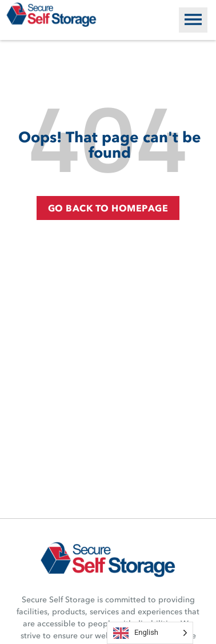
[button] (193, 20)
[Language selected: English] (150, 633)
